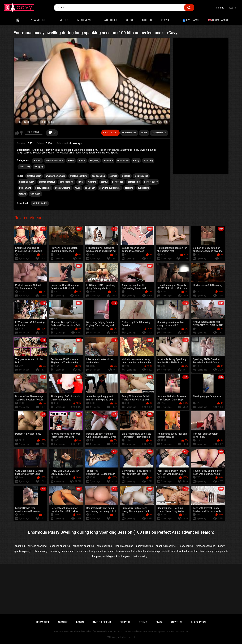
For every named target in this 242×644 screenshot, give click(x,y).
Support (125, 622)
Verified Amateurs (55, 161)
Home (18, 20)
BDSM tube (43, 622)
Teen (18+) (25, 167)
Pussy (136, 161)
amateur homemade (55, 176)
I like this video (17, 133)
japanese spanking (60, 546)
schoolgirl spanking (83, 546)
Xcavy (115, 637)
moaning (92, 182)
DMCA (159, 622)
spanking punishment (110, 188)
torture (23, 194)
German (37, 161)
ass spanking (98, 176)
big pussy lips (141, 176)
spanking (20, 546)
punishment (25, 188)
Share (144, 133)
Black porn (198, 622)
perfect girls (134, 182)
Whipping (39, 167)
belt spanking (140, 556)
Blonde (82, 161)
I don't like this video (22, 133)
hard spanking (67, 182)
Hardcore (108, 161)
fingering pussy (27, 182)
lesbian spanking (124, 546)
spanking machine (166, 546)
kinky (81, 182)
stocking (129, 188)
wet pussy (35, 194)
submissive (143, 188)
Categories (110, 20)
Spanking (148, 161)
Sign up (220, 8)
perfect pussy (151, 182)
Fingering (95, 161)
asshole (113, 176)
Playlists (167, 20)
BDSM (71, 161)
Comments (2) (159, 133)
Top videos (61, 20)
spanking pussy (22, 551)
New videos (38, 20)
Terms (143, 622)
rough (78, 188)
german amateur (47, 182)
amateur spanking (79, 176)
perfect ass (118, 182)
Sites (130, 20)
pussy (221, 546)
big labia (126, 176)
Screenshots (129, 133)
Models (147, 20)
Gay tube (177, 622)
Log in (233, 8)
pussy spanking (43, 188)
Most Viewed (85, 20)
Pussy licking (186, 546)
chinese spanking (37, 546)
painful (104, 182)
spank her (90, 188)
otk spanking (41, 551)
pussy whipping (63, 188)
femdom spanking (206, 546)
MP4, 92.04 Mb (40, 203)
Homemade (123, 161)
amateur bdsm (34, 176)
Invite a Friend (102, 622)
